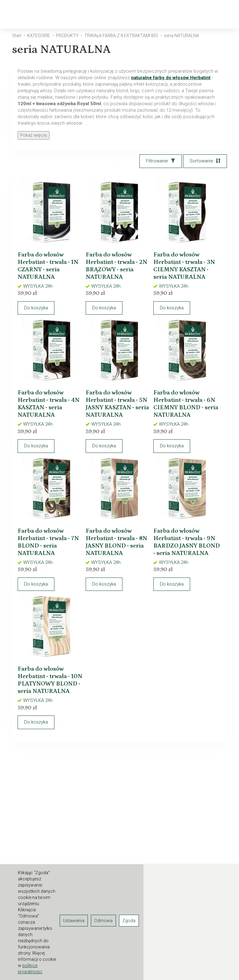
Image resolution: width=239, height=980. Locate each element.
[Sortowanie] (205, 161)
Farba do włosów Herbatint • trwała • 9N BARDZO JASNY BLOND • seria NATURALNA (186, 563)
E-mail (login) (179, 822)
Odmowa (103, 921)
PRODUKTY (116, 14)
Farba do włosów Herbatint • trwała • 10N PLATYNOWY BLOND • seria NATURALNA (49, 711)
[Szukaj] (191, 14)
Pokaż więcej (34, 135)
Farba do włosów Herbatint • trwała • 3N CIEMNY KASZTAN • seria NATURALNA (185, 267)
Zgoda (129, 921)
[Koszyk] (207, 14)
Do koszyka (42, 312)
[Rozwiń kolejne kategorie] (145, 14)
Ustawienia (74, 921)
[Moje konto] (223, 14)
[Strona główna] (37, 14)
